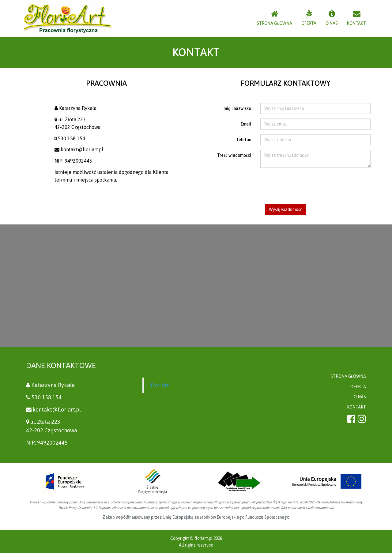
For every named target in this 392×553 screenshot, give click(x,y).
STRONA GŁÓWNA (348, 376)
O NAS (360, 397)
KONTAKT (356, 407)
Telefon (244, 140)
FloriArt (160, 385)
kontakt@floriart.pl (82, 149)
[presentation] (286, 186)
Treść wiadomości (234, 155)
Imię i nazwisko (237, 108)
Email (246, 124)
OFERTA (358, 387)
